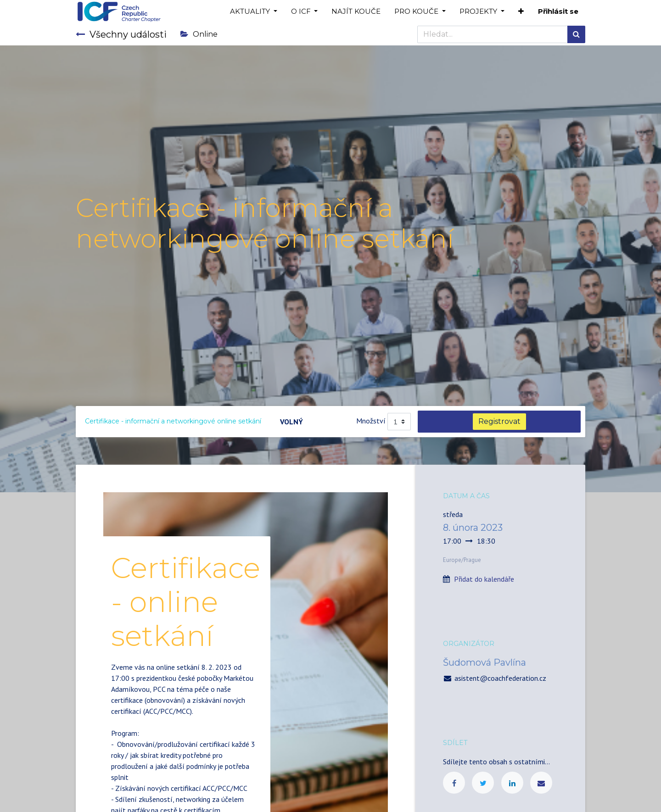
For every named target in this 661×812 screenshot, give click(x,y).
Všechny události (121, 34)
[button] (521, 12)
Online (199, 34)
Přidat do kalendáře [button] (484, 579)
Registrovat (499, 421)
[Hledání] (576, 34)
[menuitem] (356, 12)
